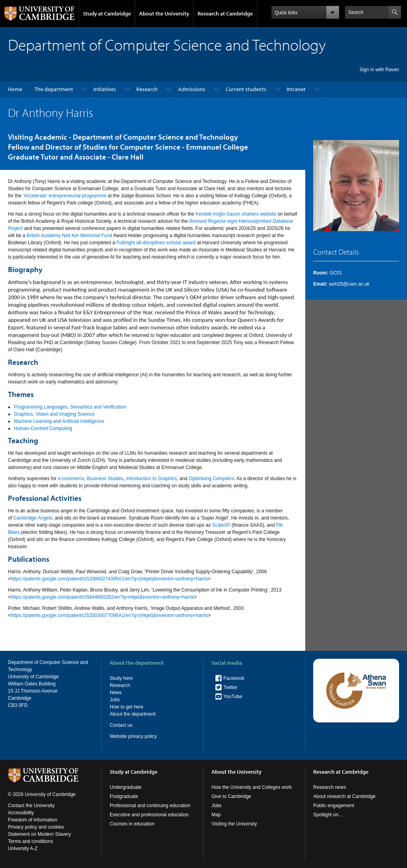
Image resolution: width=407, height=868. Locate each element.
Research (147, 89)
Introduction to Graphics (152, 479)
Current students (246, 89)
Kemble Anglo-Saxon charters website (236, 214)
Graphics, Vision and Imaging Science (54, 414)
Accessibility (21, 813)
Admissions (192, 89)
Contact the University (31, 806)
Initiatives (105, 89)
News (116, 693)
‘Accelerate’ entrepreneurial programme (64, 196)
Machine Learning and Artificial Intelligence (59, 421)
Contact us (121, 725)
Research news (330, 787)
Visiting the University (234, 824)
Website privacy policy (133, 736)
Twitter (230, 687)
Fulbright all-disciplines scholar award (156, 243)
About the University (164, 14)
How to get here (127, 707)
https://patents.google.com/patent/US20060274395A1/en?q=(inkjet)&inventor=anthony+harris (109, 579)
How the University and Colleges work (252, 787)
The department (54, 89)
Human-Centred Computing (43, 428)
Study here (121, 678)
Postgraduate (124, 796)
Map (216, 815)
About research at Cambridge (344, 796)
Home (15, 89)
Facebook (234, 678)
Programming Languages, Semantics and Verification (70, 407)
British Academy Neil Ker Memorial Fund (69, 235)
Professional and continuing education (150, 806)
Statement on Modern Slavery (40, 834)
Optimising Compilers (211, 479)
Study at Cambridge (107, 14)
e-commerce (71, 479)
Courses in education (132, 824)
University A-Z (23, 849)
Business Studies (105, 479)
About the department (133, 714)
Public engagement (334, 806)
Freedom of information (33, 820)
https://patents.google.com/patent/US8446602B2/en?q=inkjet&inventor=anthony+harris (102, 597)
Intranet (296, 89)
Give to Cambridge (231, 796)
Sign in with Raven (379, 70)
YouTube (233, 697)
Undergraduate (126, 787)
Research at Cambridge (225, 14)
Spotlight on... (328, 815)
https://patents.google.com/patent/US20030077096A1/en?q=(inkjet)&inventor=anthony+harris (109, 615)
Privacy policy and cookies (36, 827)
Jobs (115, 700)
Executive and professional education (149, 815)
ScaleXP (221, 525)
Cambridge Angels (33, 518)
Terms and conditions (30, 841)
